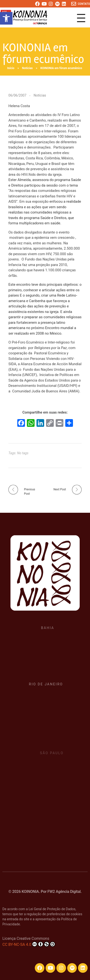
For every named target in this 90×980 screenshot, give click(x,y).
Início (11, 68)
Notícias (27, 68)
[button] (6, 18)
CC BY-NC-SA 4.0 (29, 944)
